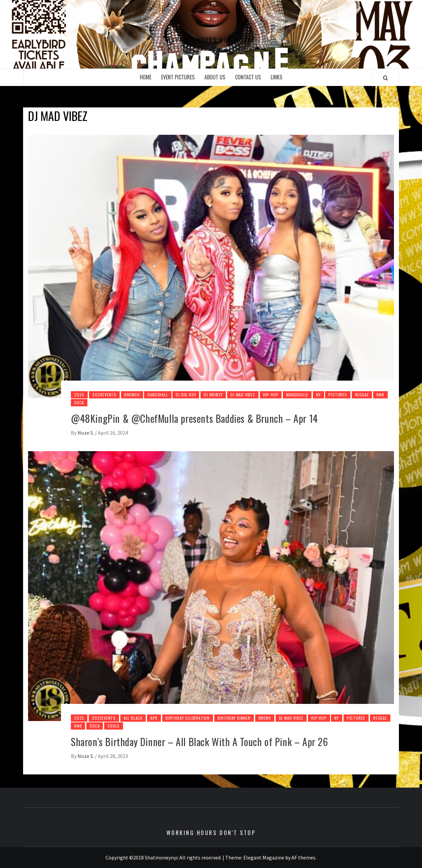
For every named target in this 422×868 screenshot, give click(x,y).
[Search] (386, 78)
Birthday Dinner (234, 718)
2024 (79, 395)
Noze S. (86, 433)
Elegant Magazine (264, 857)
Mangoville (297, 395)
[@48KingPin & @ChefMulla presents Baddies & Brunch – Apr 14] (211, 266)
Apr (154, 718)
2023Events (104, 718)
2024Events (104, 395)
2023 (79, 718)
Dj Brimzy (213, 395)
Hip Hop (271, 395)
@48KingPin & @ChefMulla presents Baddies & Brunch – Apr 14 (195, 418)
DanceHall (158, 395)
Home (146, 77)
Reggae (362, 395)
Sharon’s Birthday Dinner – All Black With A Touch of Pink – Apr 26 (199, 742)
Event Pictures (178, 77)
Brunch (132, 395)
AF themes (303, 857)
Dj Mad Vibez (243, 395)
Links (276, 77)
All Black (133, 718)
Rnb (380, 395)
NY (318, 395)
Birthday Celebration (188, 718)
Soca (79, 403)
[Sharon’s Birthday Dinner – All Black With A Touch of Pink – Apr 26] (211, 585)
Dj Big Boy (186, 395)
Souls (114, 726)
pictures (338, 395)
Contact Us (248, 77)
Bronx (265, 718)
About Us (215, 77)
